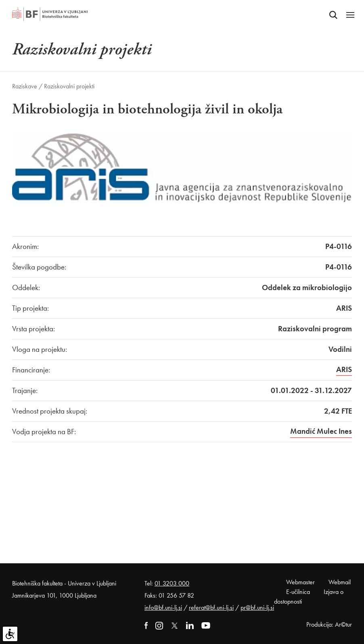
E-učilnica (298, 592)
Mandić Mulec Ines (321, 431)
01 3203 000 (172, 583)
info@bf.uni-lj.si (163, 607)
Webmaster (300, 582)
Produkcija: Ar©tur (329, 624)
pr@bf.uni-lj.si (257, 607)
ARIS (344, 369)
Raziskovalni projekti (69, 86)
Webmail (340, 582)
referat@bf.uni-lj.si (211, 607)
